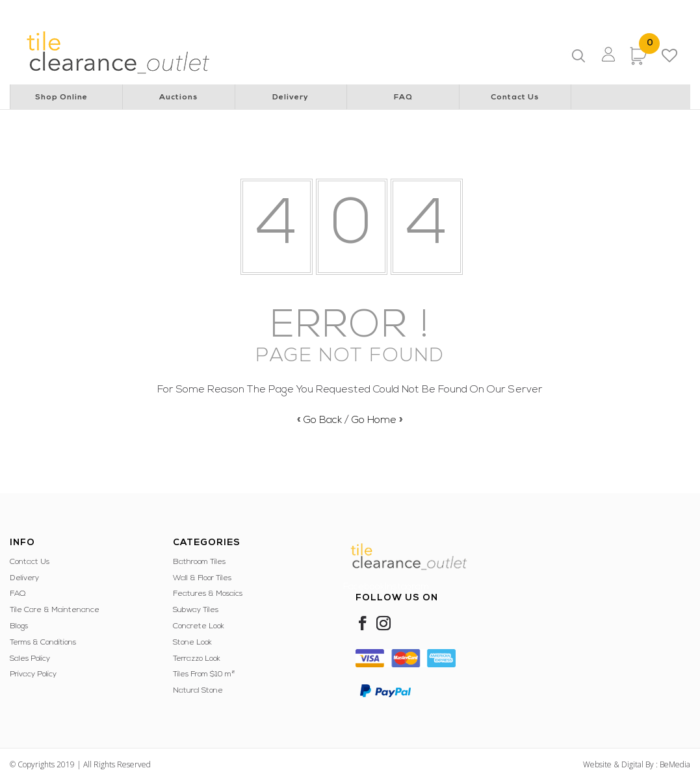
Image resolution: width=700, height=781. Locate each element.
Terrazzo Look (197, 659)
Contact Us (515, 97)
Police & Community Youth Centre (532, 10)
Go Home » (377, 420)
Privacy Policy (33, 674)
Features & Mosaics (208, 594)
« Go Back (319, 420)
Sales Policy (30, 659)
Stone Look (192, 643)
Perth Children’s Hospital (272, 10)
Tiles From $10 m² (204, 674)
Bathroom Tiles (199, 562)
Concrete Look (199, 626)
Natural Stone (198, 691)
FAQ (403, 97)
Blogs (19, 626)
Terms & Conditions (43, 643)
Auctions (178, 97)
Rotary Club (192, 10)
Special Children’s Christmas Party (394, 10)
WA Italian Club (635, 10)
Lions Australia (38, 10)
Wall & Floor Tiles (202, 578)
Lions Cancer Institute (118, 10)
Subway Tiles (196, 610)
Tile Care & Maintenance (55, 610)
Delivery (291, 97)
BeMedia (675, 764)
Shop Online (61, 97)
